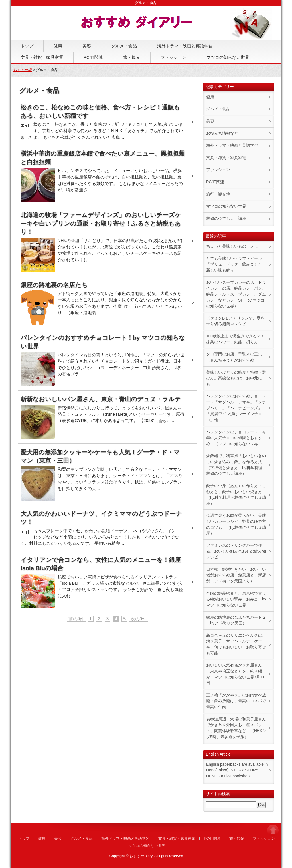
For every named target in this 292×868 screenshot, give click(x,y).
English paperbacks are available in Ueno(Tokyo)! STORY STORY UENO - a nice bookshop (237, 770)
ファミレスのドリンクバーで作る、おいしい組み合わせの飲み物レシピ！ (236, 551)
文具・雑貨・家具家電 (42, 57)
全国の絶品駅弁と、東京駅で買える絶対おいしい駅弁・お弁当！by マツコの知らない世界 (236, 599)
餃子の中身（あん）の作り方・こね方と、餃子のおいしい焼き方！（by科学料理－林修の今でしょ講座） (236, 495)
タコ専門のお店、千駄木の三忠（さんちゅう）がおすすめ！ (234, 357)
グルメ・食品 (124, 46)
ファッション (173, 57)
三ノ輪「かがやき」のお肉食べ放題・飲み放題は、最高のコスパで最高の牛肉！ (236, 701)
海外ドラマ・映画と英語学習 (185, 46)
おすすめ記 (23, 70)
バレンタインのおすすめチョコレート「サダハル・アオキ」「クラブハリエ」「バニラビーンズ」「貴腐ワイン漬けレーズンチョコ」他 (236, 408)
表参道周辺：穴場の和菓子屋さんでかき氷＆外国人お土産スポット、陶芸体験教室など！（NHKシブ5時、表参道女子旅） (236, 728)
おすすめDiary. (141, 856)
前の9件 (77, 619)
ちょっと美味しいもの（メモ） (234, 246)
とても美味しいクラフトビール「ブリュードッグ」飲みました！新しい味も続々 (236, 264)
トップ (27, 46)
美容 (87, 46)
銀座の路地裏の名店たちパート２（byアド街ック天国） (236, 620)
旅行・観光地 (218, 194)
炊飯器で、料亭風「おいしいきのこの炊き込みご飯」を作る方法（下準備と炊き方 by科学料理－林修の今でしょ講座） (236, 465)
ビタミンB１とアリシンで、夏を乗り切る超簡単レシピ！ (235, 321)
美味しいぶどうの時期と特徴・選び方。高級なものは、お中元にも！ (236, 378)
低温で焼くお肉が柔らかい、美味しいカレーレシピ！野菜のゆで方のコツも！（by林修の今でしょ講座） (236, 524)
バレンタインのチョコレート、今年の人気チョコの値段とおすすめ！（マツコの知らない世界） (236, 438)
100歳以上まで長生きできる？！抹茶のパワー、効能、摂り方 (235, 339)
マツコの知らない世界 (228, 57)
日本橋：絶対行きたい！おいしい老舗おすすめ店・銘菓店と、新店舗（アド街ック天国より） (236, 575)
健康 (58, 46)
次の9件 (139, 619)
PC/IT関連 (93, 57)
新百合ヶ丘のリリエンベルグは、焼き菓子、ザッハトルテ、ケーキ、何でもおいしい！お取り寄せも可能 (236, 644)
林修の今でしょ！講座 (226, 219)
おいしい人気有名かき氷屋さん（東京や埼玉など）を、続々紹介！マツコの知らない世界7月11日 (235, 674)
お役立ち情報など (222, 133)
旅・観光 (132, 57)
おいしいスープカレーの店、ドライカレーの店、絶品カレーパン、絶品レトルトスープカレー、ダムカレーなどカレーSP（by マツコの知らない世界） (236, 294)
